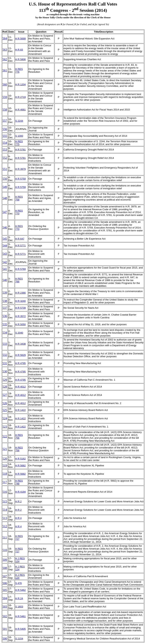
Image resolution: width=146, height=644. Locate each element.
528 (5, 387)
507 (5, 576)
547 (5, 212)
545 (5, 239)
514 (5, 510)
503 (5, 607)
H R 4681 (20, 110)
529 (5, 380)
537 (5, 308)
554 (5, 143)
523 (5, 427)
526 (5, 403)
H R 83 (19, 50)
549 (5, 187)
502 (5, 616)
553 (5, 150)
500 (5, 639)
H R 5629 (20, 355)
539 (5, 293)
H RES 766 (19, 280)
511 (5, 537)
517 (5, 482)
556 (5, 129)
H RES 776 (19, 70)
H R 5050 (20, 324)
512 (5, 526)
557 (5, 121)
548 (5, 198)
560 (5, 84)
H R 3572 (20, 316)
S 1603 (19, 607)
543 (5, 254)
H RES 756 (19, 436)
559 (5, 97)
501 (5, 629)
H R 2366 (20, 293)
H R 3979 (20, 169)
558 (5, 110)
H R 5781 (20, 150)
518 (5, 474)
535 (5, 324)
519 (5, 465)
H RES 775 (19, 143)
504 (5, 598)
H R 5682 (20, 465)
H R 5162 (20, 459)
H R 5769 (20, 269)
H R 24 (19, 598)
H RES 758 (19, 198)
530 (5, 371)
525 (5, 410)
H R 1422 (20, 410)
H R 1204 (20, 84)
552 (5, 158)
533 (5, 344)
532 (5, 355)
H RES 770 (19, 212)
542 (5, 262)
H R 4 (18, 518)
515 (5, 501)
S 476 (18, 583)
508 (5, 568)
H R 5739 (20, 308)
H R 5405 (20, 629)
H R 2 (18, 501)
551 (5, 169)
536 (5, 316)
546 (5, 227)
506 (5, 583)
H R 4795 (20, 363)
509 (5, 560)
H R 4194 (20, 492)
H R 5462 (20, 590)
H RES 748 (19, 482)
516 (5, 492)
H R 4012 (20, 387)
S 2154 (19, 639)
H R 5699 (20, 39)
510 (5, 550)
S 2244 (19, 121)
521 (5, 449)
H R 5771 (20, 246)
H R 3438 (20, 344)
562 (5, 59)
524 (5, 418)
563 (5, 50)
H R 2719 (20, 97)
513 (5, 518)
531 (5, 363)
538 (5, 301)
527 (5, 395)
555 (5, 136)
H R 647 (20, 239)
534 (5, 333)
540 (5, 280)
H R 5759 (20, 179)
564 (5, 38)
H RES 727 (19, 538)
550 (5, 179)
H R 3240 (20, 301)
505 (5, 590)
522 (5, 436)
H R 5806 (20, 59)
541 (5, 269)
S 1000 (19, 136)
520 (5, 459)
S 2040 (19, 333)
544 (5, 246)
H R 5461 (20, 616)
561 (5, 70)
